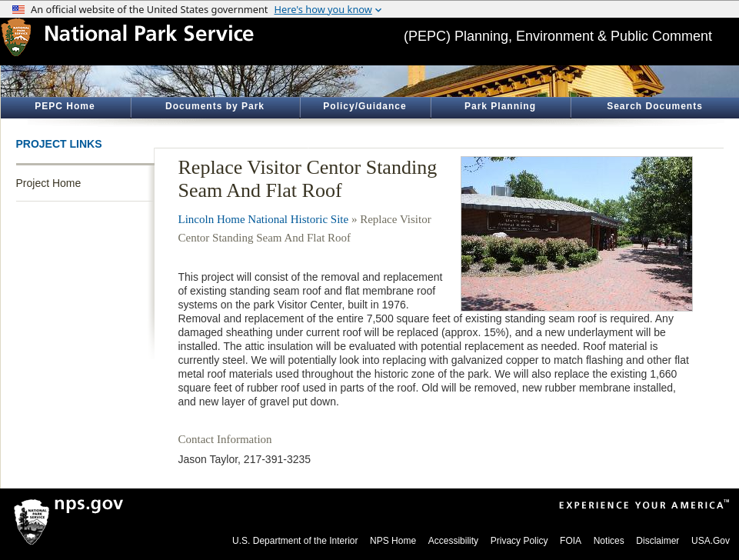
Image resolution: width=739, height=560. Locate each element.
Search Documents (655, 106)
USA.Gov (711, 541)
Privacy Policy (519, 541)
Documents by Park (215, 106)
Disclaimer (657, 541)
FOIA (571, 541)
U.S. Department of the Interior (295, 541)
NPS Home (393, 541)
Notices (609, 541)
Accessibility (453, 541)
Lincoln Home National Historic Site (264, 219)
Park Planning (500, 106)
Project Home (49, 183)
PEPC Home (65, 106)
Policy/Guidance (365, 106)
